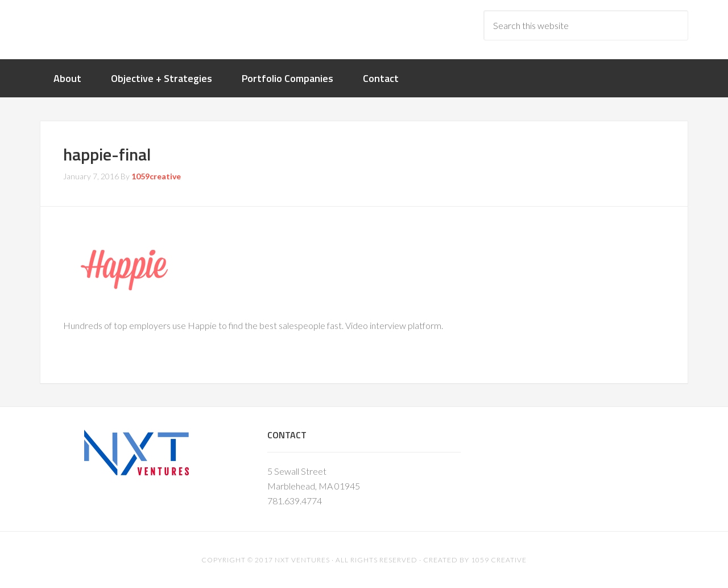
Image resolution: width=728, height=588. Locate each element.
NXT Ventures (302, 560)
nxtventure (131, 28)
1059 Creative (499, 560)
